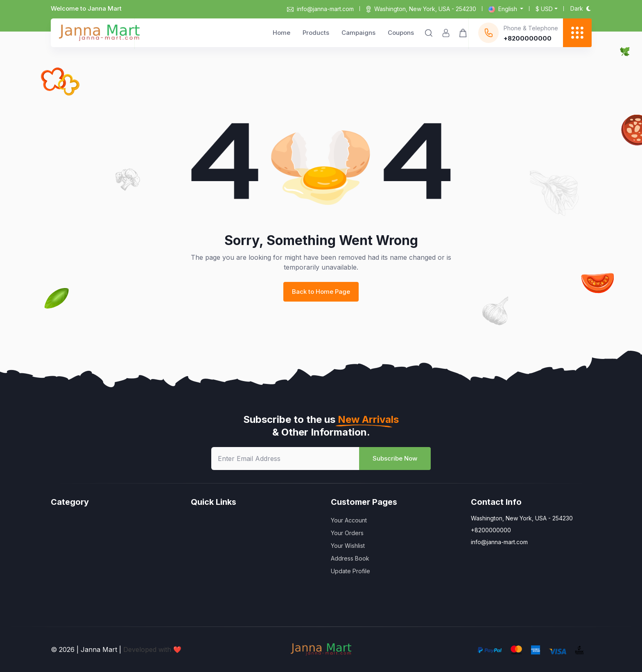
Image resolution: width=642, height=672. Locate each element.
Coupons (401, 33)
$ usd (544, 9)
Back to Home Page (321, 292)
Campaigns (358, 33)
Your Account (349, 520)
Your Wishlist (348, 546)
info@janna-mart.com (320, 9)
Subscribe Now (395, 458)
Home (281, 33)
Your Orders (347, 533)
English (504, 9)
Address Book (350, 558)
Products (316, 33)
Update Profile (350, 571)
